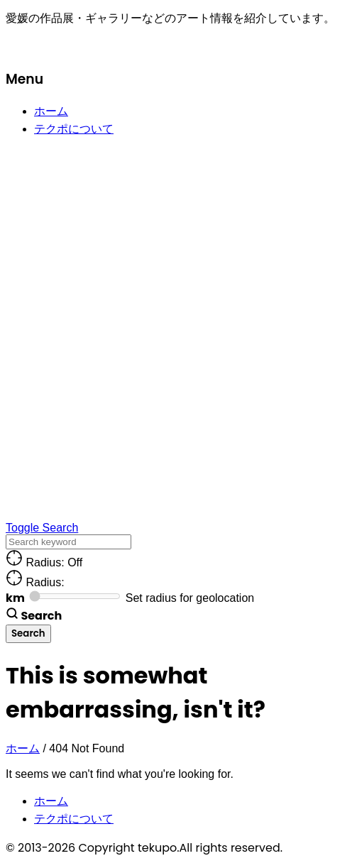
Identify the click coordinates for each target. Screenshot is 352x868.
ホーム (51, 111)
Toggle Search (42, 528)
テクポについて (74, 129)
